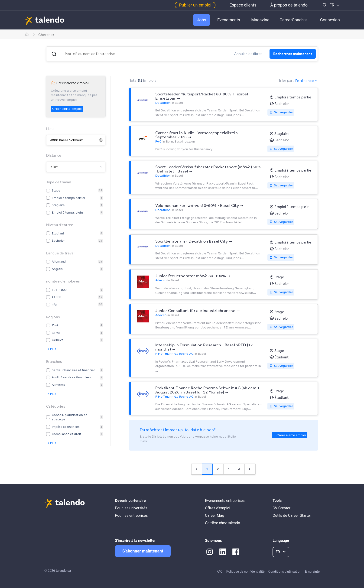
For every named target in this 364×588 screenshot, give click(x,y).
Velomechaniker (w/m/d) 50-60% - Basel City (197, 205)
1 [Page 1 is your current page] (207, 469)
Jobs (201, 20)
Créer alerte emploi (67, 109)
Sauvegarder (283, 112)
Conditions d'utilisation (285, 572)
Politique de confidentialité (245, 572)
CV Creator (281, 508)
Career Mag (214, 515)
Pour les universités (131, 508)
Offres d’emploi (218, 508)
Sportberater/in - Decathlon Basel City (192, 241)
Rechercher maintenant (293, 54)
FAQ (219, 572)
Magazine (260, 20)
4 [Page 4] (239, 469)
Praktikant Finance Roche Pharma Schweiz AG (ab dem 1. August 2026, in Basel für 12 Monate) (208, 390)
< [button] (197, 469)
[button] (54, 54)
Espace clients (243, 5)
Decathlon (163, 103)
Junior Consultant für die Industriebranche (195, 310)
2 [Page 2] (218, 469)
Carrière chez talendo (223, 523)
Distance (54, 155)
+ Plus (52, 349)
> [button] (250, 469)
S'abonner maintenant (143, 551)
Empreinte (312, 572)
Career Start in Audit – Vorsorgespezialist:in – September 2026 (198, 135)
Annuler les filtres (248, 54)
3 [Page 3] (229, 469)
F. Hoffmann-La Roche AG (175, 354)
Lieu (50, 129)
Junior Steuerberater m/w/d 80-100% (191, 276)
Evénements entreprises (225, 501)
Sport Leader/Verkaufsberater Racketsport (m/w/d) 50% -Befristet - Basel (208, 169)
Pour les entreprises (131, 515)
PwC (159, 141)
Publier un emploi (195, 5)
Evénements (229, 20)
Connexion (330, 20)
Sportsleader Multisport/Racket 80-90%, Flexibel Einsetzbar (202, 96)
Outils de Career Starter (292, 515)
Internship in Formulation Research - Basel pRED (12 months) (204, 347)
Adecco (161, 280)
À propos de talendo (289, 5)
